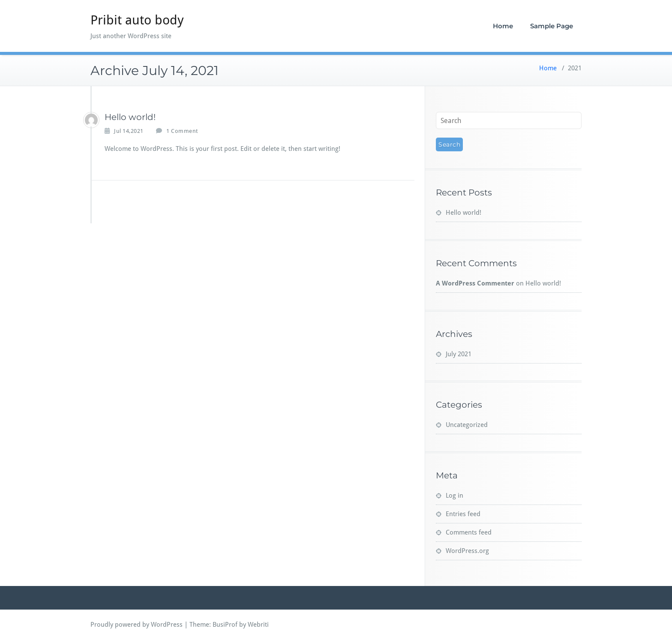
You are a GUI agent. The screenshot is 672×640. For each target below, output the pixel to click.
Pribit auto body (137, 20)
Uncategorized (467, 425)
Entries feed (463, 514)
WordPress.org (467, 551)
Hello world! (130, 117)
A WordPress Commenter (475, 283)
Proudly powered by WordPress (136, 625)
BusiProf (225, 625)
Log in (454, 496)
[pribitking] (91, 120)
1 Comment (182, 131)
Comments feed (469, 532)
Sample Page (552, 26)
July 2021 (459, 354)
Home (503, 26)
